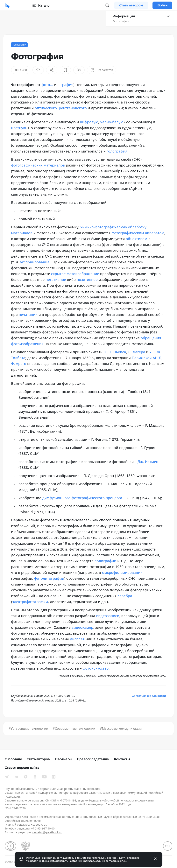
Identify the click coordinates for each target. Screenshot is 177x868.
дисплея (77, 639)
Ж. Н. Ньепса (115, 352)
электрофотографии (30, 602)
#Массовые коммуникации (121, 729)
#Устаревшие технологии (28, 729)
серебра (125, 596)
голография (117, 151)
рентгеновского (73, 108)
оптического (46, 108)
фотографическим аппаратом (138, 233)
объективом (137, 239)
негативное (56, 280)
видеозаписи (108, 616)
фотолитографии (49, 578)
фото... (47, 85)
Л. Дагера (137, 352)
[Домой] (7, 5)
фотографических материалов (38, 165)
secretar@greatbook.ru (47, 832)
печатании (28, 315)
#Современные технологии (74, 729)
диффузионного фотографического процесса (82, 498)
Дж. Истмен (148, 462)
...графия (65, 85)
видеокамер (82, 627)
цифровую (89, 122)
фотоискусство (96, 668)
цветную (19, 128)
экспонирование (35, 262)
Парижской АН (145, 358)
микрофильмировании (122, 573)
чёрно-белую (112, 122)
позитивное (87, 280)
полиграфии (105, 561)
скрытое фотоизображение (75, 274)
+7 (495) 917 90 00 (43, 828)
